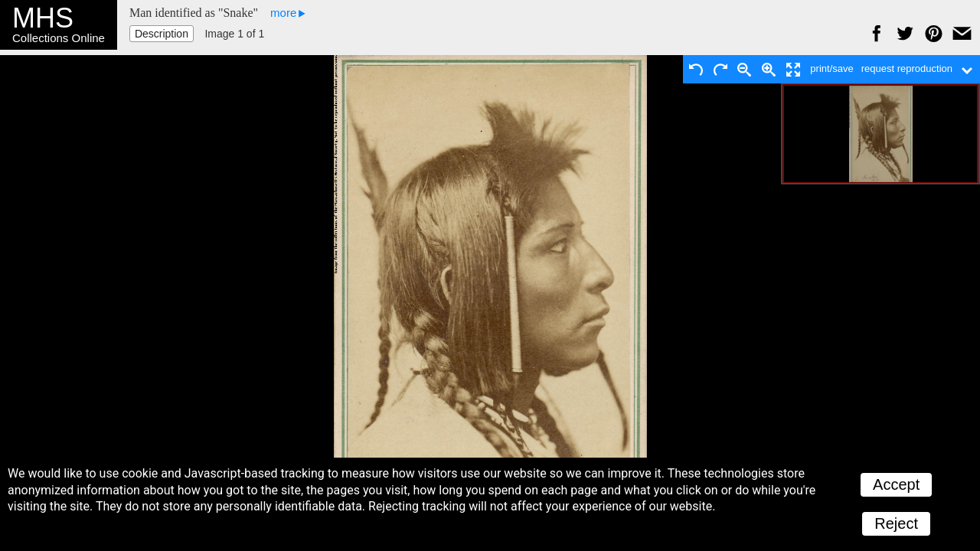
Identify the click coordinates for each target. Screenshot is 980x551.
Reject (896, 523)
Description (162, 34)
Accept (896, 484)
